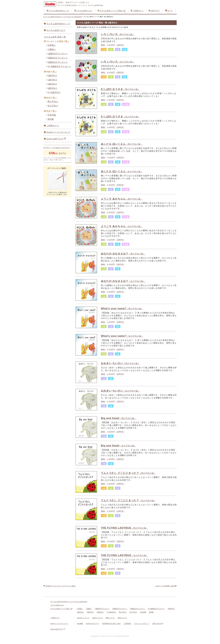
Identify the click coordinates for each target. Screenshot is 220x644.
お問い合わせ (158, 624)
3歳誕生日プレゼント (57, 62)
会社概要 (80, 624)
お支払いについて (83, 618)
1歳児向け (52, 80)
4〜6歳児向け (53, 92)
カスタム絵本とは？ (83, 11)
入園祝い (51, 49)
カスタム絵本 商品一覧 (55, 37)
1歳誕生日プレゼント (57, 54)
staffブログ (154, 11)
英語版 (50, 119)
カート (169, 11)
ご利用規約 (127, 624)
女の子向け (52, 106)
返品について (122, 618)
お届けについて (97, 618)
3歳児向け (52, 88)
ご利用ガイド (137, 11)
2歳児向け (52, 84)
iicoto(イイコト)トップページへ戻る (59, 586)
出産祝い (51, 45)
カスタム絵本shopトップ (58, 11)
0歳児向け (52, 76)
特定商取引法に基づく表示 (111, 624)
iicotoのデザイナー (93, 624)
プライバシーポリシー (142, 624)
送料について (110, 618)
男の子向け (52, 102)
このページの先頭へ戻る (166, 586)
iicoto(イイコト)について (57, 132)
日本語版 (51, 115)
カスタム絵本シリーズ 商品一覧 (112, 11)
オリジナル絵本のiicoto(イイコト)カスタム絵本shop (69, 602)
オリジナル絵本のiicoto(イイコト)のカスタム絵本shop (63, 17)
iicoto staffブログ (55, 139)
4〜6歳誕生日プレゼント (59, 66)
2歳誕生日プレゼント (57, 58)
